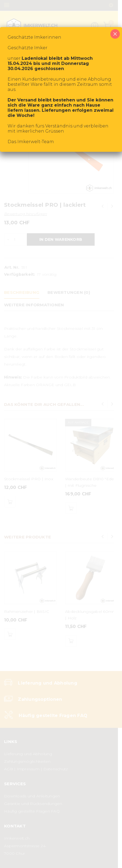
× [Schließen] (115, 34)
